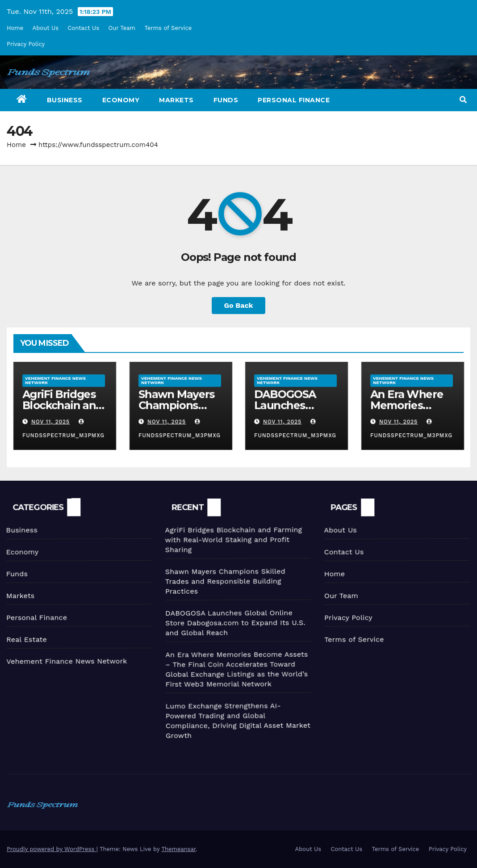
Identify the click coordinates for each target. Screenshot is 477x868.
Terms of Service (168, 28)
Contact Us (83, 28)
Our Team (122, 28)
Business (65, 100)
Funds (226, 100)
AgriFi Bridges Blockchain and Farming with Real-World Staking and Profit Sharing (230, 539)
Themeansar (178, 849)
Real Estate (25, 639)
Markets (176, 100)
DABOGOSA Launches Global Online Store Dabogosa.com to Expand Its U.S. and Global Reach (233, 621)
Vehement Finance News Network (55, 380)
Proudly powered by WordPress (52, 849)
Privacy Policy (26, 44)
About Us (46, 28)
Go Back (239, 305)
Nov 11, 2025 (50, 422)
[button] (463, 100)
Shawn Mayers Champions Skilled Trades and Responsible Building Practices (222, 580)
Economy (121, 100)
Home (15, 28)
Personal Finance (294, 100)
